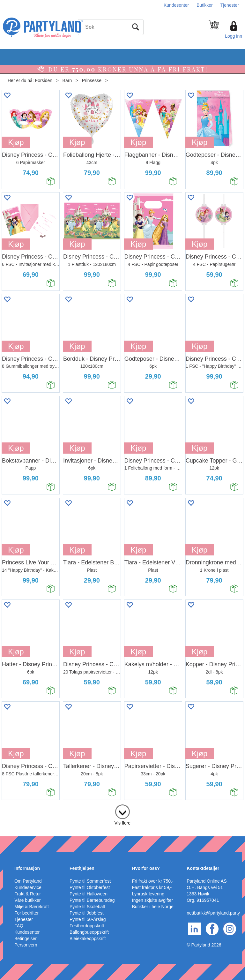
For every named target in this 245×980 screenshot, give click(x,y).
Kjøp (16, 142)
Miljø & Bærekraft (32, 907)
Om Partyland (28, 881)
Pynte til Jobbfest (87, 913)
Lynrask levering (148, 894)
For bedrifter (26, 913)
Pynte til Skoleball (87, 907)
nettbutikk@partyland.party (213, 913)
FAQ (19, 926)
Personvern (26, 945)
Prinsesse (92, 80)
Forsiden (44, 80)
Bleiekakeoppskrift (88, 939)
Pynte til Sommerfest (90, 881)
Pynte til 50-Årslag (88, 919)
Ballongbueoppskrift (89, 932)
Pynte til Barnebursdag (92, 900)
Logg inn (234, 36)
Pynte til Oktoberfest (90, 887)
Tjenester (230, 5)
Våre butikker (27, 900)
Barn (67, 80)
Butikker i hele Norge (153, 907)
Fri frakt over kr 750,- (153, 881)
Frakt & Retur (28, 894)
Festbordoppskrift (87, 926)
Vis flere (122, 823)
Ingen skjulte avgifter (152, 900)
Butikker (205, 5)
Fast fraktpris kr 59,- (152, 887)
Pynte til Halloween (89, 894)
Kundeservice (28, 887)
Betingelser (26, 939)
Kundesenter (176, 5)
